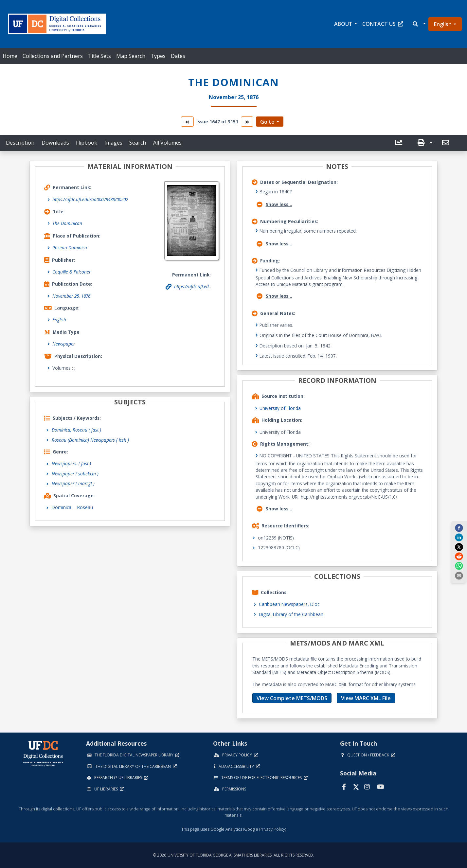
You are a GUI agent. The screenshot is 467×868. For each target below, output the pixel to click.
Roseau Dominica (70, 248)
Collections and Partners (53, 56)
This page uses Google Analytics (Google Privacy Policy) (234, 829)
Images (113, 143)
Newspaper (64, 344)
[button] (419, 24)
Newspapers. (71, 463)
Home (10, 56)
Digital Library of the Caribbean (291, 614)
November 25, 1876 (71, 296)
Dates (178, 56)
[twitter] (459, 547)
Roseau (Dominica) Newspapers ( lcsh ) (90, 440)
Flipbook (87, 143)
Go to (267, 122)
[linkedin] (459, 537)
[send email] (459, 575)
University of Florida (280, 408)
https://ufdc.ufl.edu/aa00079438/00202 (90, 199)
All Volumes (167, 143)
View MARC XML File (366, 698)
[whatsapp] (459, 566)
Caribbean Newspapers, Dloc (289, 604)
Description (20, 143)
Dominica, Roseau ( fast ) (76, 430)
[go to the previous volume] (187, 122)
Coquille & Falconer (72, 272)
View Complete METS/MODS (292, 698)
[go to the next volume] (247, 122)
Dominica (62, 507)
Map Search (131, 56)
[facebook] (459, 528)
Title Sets (99, 56)
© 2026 (233, 855)
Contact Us (383, 24)
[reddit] (459, 556)
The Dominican (67, 223)
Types (158, 56)
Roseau (85, 507)
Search (138, 143)
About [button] (343, 24)
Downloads (55, 143)
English (443, 24)
